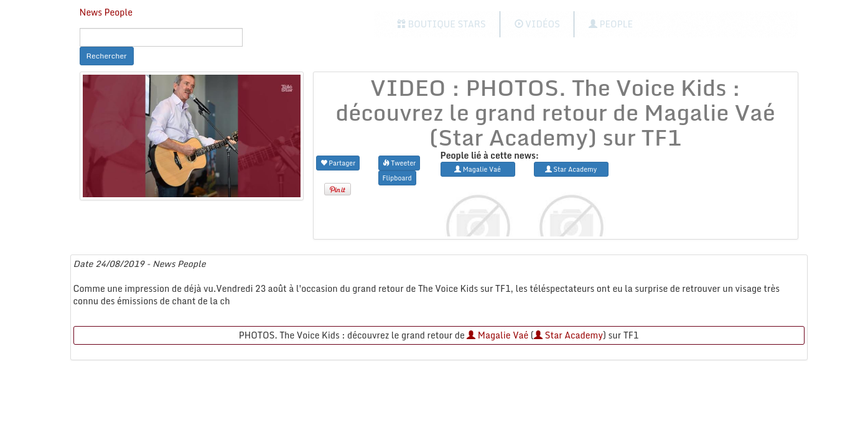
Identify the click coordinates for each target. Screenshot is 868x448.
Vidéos (537, 24)
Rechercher (107, 56)
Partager (338, 163)
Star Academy (568, 335)
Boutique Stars (441, 24)
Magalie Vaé (497, 335)
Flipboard (397, 178)
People (611, 24)
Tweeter (399, 163)
